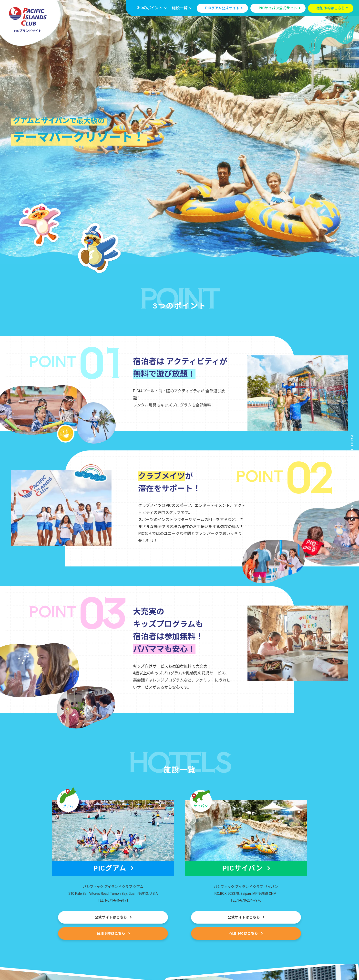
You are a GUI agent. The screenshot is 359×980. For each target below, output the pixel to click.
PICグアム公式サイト (222, 8)
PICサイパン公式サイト (278, 8)
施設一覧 (180, 8)
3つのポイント (150, 8)
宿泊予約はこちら (331, 8)
